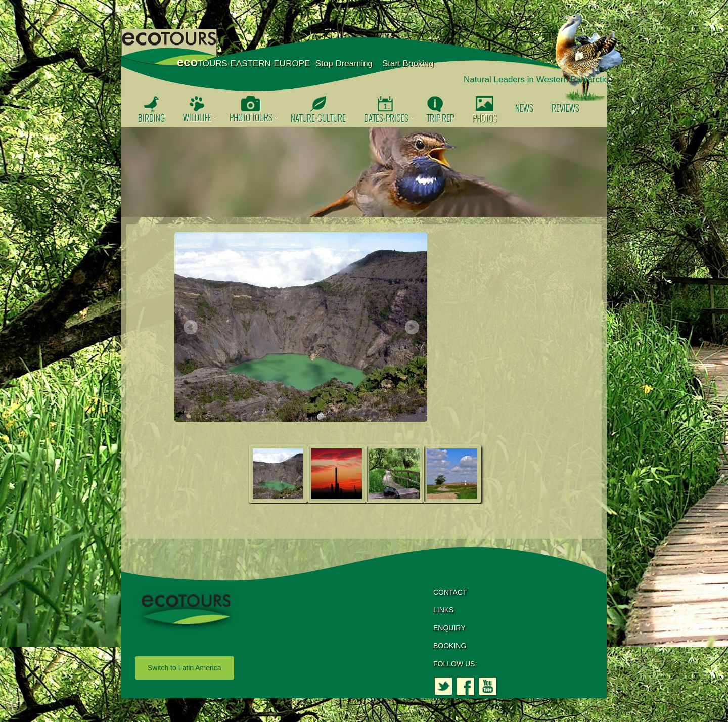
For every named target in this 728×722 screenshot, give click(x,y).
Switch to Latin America (185, 668)
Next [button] (412, 328)
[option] (364, 172)
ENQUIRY (449, 628)
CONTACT (450, 592)
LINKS (443, 610)
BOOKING (450, 646)
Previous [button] (190, 328)
